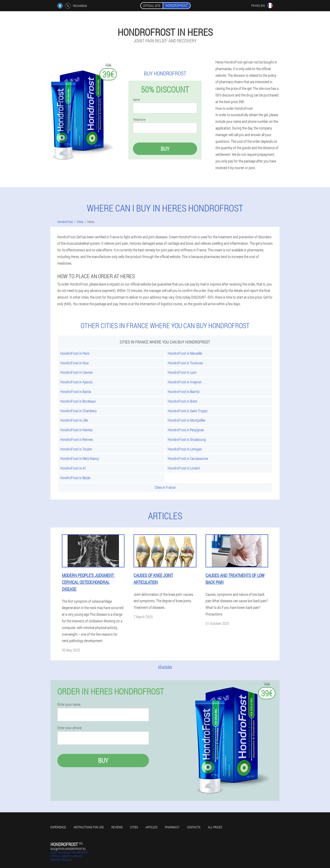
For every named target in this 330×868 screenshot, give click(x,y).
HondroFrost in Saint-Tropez (188, 411)
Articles (151, 827)
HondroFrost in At (73, 468)
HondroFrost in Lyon (182, 372)
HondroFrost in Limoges (185, 449)
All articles (165, 667)
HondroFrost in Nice (74, 363)
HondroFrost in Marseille (185, 353)
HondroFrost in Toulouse (185, 363)
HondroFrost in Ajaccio (76, 382)
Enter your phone (69, 728)
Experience (58, 827)
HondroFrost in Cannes (77, 372)
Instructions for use (89, 827)
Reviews (117, 827)
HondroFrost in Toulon (76, 449)
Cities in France (165, 487)
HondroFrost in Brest (183, 401)
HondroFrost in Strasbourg (187, 439)
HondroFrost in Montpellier (187, 420)
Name (136, 100)
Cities (134, 827)
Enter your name (69, 704)
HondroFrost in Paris (75, 353)
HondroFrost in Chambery (78, 411)
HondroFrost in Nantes (76, 430)
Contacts (194, 827)
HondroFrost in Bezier (76, 478)
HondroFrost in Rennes (77, 439)
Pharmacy (172, 827)
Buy (165, 149)
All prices (215, 827)
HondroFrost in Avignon (185, 382)
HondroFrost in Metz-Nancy (80, 458)
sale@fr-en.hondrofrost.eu (68, 849)
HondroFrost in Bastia (76, 391)
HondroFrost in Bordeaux (78, 401)
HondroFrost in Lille (74, 420)
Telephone (139, 120)
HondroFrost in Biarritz (184, 391)
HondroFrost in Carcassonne (188, 458)
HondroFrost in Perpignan (186, 430)
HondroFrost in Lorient (184, 468)
